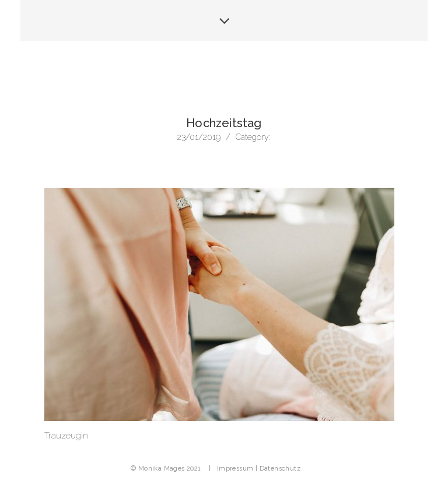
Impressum (235, 469)
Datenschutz (280, 469)
